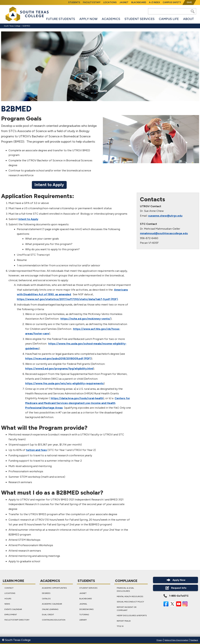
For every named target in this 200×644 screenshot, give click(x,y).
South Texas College (12, 26)
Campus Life (169, 19)
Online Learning (50, 609)
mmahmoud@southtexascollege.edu (164, 233)
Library (83, 620)
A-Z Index (154, 2)
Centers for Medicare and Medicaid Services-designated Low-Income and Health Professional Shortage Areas (78, 403)
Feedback (194, 640)
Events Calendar (13, 609)
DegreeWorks (86, 609)
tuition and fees (36, 450)
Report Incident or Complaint (127, 609)
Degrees (46, 593)
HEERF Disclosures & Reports (132, 616)
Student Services (140, 19)
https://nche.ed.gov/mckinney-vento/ (86, 319)
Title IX (120, 626)
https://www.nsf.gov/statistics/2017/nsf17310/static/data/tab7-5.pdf (63, 299)
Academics (111, 19)
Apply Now (88, 19)
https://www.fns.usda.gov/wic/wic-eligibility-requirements (64, 383)
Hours (8, 599)
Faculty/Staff (92, 2)
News (7, 604)
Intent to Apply (49, 185)
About (189, 19)
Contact (9, 588)
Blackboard (139, 2)
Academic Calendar (52, 604)
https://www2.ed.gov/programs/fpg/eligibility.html (59, 369)
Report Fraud (124, 621)
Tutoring (84, 615)
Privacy (159, 640)
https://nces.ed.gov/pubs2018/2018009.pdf (54, 358)
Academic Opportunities (54, 588)
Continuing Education (54, 620)
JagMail (83, 604)
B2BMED (26, 26)
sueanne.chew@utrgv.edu (165, 216)
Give (189, 2)
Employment (11, 615)
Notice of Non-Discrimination (176, 640)
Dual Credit (48, 615)
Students (74, 2)
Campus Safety (172, 2)
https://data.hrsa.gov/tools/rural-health (77, 398)
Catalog (46, 599)
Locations (110, 2)
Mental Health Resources (130, 596)
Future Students (61, 19)
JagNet (124, 2)
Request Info (175, 588)
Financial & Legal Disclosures (125, 589)
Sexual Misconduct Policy (130, 602)
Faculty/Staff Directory (17, 620)
